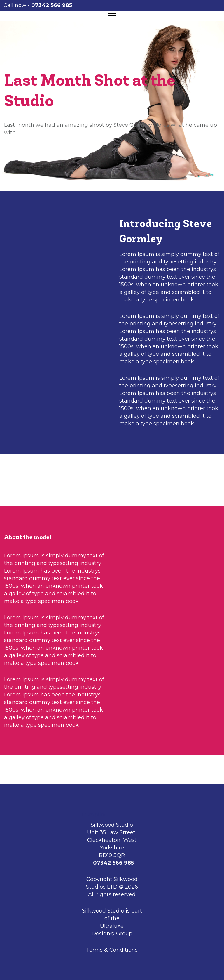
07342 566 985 (52, 5)
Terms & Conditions (112, 950)
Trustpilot (93, 814)
